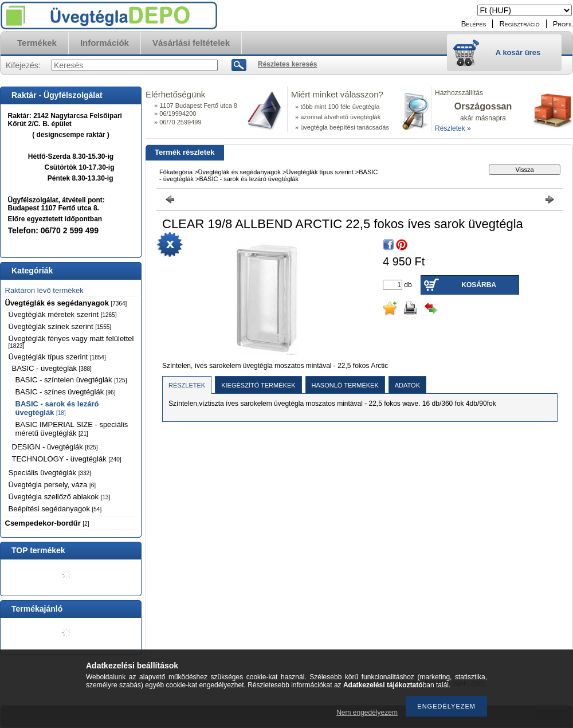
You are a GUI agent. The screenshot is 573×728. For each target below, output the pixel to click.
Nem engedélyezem (367, 713)
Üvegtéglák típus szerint (57, 357)
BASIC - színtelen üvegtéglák (71, 380)
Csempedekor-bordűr (47, 523)
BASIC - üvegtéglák (52, 368)
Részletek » (453, 128)
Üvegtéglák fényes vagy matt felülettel (71, 342)
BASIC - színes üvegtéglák (66, 392)
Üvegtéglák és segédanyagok (66, 303)
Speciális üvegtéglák (50, 473)
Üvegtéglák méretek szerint (63, 314)
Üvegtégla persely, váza (52, 485)
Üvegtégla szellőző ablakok (60, 497)
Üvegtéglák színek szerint (60, 326)
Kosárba (479, 285)
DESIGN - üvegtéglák (55, 447)
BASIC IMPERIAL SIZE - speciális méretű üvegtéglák (72, 429)
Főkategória (176, 172)
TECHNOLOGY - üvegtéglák (67, 459)
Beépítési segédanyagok (55, 509)
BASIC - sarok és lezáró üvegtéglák (57, 408)
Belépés (474, 24)
